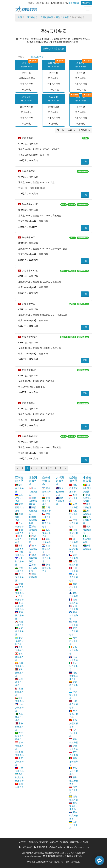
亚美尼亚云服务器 (19, 498)
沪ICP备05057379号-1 (56, 856)
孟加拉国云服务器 (19, 517)
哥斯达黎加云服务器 (33, 501)
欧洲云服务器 (73, 479)
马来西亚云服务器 (19, 682)
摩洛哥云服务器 (87, 530)
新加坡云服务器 (19, 746)
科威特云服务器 (19, 631)
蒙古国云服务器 (19, 673)
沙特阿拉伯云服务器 (19, 736)
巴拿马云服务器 (33, 549)
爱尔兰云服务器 (74, 650)
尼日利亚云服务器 (87, 539)
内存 (70, 130)
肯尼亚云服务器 (87, 520)
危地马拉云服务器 (33, 520)
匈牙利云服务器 (74, 641)
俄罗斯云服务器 (74, 790)
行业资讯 (74, 842)
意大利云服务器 (74, 666)
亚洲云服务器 (47, 17)
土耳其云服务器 (19, 762)
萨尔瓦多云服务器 (33, 568)
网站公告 (64, 842)
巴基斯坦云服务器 (19, 717)
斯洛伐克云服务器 (74, 816)
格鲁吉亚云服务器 (19, 539)
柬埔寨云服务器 (19, 615)
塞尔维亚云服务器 (74, 781)
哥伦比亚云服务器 (47, 523)
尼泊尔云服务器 (19, 692)
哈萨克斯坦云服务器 (19, 641)
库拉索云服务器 (33, 511)
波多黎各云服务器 (33, 558)
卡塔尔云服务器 (19, 727)
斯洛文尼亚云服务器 (74, 806)
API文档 (84, 842)
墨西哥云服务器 (33, 539)
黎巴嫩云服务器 (19, 657)
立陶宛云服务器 (74, 685)
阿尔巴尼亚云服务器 (74, 488)
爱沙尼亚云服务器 (74, 577)
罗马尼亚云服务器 (74, 771)
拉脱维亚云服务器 (74, 704)
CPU (59, 130)
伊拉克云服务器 (19, 577)
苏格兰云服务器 (74, 615)
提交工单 (54, 842)
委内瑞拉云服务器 (47, 568)
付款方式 (33, 842)
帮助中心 (44, 842)
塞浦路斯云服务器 (74, 549)
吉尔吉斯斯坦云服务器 (19, 606)
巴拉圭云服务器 (47, 549)
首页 (20, 17)
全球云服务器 (31, 17)
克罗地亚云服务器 (74, 631)
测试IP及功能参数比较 (53, 49)
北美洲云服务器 (33, 481)
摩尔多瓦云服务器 (74, 714)
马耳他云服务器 (74, 733)
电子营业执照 (76, 856)
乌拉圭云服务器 (47, 558)
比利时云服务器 (74, 514)
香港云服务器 (62, 17)
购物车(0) (86, 3)
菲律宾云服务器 (19, 708)
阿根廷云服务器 (47, 492)
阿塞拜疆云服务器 (19, 507)
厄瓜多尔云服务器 (47, 533)
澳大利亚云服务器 (60, 492)
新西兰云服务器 (60, 501)
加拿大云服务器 (33, 492)
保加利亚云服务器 (74, 523)
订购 (85, 161)
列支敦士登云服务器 (74, 676)
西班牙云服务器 (74, 587)
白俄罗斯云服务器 (74, 533)
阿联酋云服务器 (19, 488)
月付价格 (83, 130)
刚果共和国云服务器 (87, 488)
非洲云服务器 (87, 479)
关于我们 (23, 842)
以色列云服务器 (19, 561)
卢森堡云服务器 (74, 695)
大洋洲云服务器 (60, 481)
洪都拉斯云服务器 (33, 530)
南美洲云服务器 (46, 481)
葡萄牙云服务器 (74, 762)
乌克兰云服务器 (74, 825)
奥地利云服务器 (74, 498)
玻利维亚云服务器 (47, 501)
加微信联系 (74, 3)
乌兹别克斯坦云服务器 (19, 777)
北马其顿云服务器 (74, 723)
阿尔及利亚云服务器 (87, 498)
